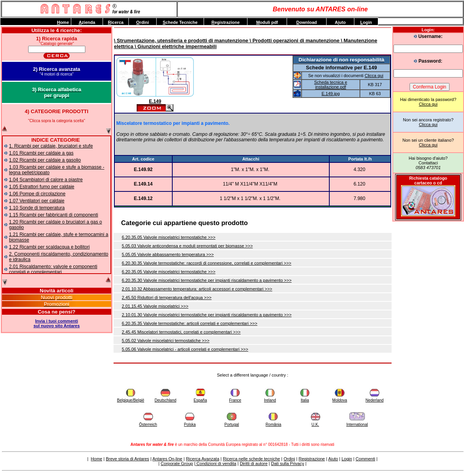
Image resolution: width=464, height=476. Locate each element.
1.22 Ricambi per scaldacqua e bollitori (49, 247)
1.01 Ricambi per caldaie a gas (41, 153)
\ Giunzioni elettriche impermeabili (175, 46)
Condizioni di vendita (216, 463)
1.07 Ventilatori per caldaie (37, 201)
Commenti (365, 459)
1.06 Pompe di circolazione (37, 194)
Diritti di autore (254, 463)
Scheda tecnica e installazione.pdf (330, 85)
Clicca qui (428, 104)
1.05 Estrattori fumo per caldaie (42, 187)
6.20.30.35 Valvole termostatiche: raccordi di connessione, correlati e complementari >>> (207, 263)
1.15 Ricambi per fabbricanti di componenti (53, 215)
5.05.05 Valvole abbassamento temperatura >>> (168, 254)
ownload (307, 22)
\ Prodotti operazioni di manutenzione (294, 41)
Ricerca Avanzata (203, 459)
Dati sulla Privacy (287, 463)
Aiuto (333, 459)
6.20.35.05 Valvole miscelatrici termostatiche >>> (169, 237)
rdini (143, 22)
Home (97, 459)
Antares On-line (167, 459)
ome (63, 22)
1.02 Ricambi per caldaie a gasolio (45, 160)
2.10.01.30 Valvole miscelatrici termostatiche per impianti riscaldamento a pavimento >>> (207, 315)
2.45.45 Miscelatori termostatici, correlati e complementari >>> (181, 332)
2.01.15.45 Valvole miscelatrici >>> (155, 306)
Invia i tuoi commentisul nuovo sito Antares (56, 323)
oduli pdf (267, 22)
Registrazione (311, 459)
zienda (87, 22)
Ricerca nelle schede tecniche (251, 459)
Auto (340, 22)
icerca (116, 22)
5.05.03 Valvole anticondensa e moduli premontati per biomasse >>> (187, 246)
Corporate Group (177, 463)
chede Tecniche (180, 22)
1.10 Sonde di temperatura (37, 208)
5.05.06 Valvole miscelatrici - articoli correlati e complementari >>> (185, 349)
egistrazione (226, 22)
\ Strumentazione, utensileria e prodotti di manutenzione (181, 41)
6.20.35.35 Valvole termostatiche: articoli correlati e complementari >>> (190, 323)
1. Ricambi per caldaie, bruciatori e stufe (51, 146)
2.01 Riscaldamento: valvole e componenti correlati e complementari (53, 269)
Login (347, 459)
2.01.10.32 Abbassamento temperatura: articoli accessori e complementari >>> (197, 289)
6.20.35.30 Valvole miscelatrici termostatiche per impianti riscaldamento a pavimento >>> (207, 280)
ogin (366, 22)
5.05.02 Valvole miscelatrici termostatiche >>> (166, 341)
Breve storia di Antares (127, 459)
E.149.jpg (330, 94)
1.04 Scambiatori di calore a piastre (46, 180)
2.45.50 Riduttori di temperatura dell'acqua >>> (167, 297)
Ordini (289, 459)
